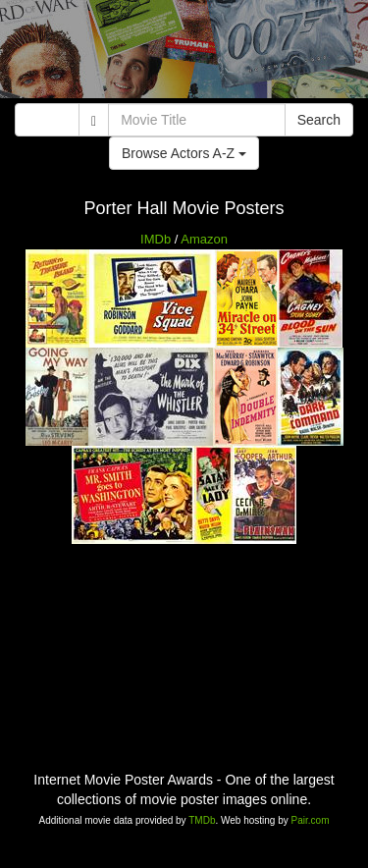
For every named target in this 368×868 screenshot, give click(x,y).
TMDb (202, 820)
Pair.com (311, 820)
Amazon (204, 239)
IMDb (156, 239)
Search (319, 120)
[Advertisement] (184, 54)
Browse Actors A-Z (184, 153)
